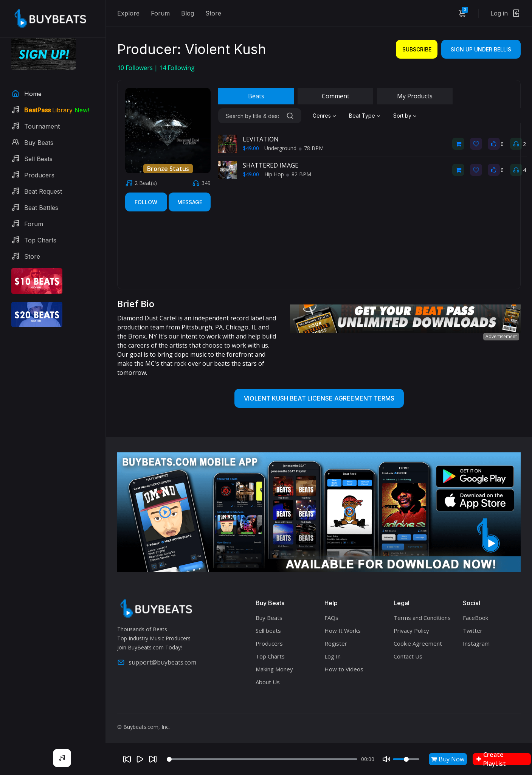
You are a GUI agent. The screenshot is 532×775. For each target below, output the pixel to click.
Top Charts (270, 656)
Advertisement (501, 336)
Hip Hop (274, 174)
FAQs (331, 618)
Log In (333, 656)
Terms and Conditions (422, 618)
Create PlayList (491, 759)
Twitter (473, 631)
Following (177, 68)
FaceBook (475, 618)
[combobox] (325, 116)
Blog (188, 13)
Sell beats (268, 631)
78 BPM (311, 148)
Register (336, 643)
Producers (269, 643)
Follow (146, 202)
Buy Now (448, 759)
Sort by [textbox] (402, 116)
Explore (128, 13)
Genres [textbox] (322, 116)
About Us (268, 682)
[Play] (140, 759)
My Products (415, 96)
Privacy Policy (411, 631)
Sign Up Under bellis (481, 49)
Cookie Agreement (418, 643)
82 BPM (299, 174)
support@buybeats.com (157, 662)
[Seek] (262, 759)
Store (213, 13)
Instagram (476, 643)
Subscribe (417, 49)
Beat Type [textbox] (362, 116)
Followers (136, 68)
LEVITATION (261, 139)
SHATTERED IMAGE (271, 165)
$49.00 (251, 148)
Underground (280, 148)
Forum (160, 13)
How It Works (343, 631)
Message (190, 202)
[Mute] (386, 759)
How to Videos (344, 669)
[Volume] (406, 759)
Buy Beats (269, 618)
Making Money (274, 669)
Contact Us (408, 656)
